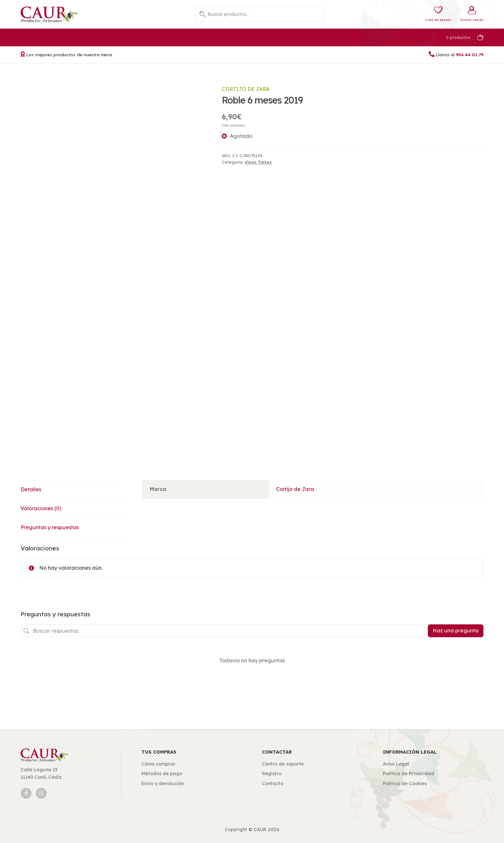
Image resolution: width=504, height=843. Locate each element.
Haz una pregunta (456, 630)
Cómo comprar (158, 764)
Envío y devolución (163, 784)
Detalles (31, 489)
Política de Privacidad (409, 774)
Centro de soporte (283, 764)
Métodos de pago (162, 774)
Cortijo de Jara (246, 89)
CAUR (260, 829)
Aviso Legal (396, 764)
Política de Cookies (405, 784)
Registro (272, 774)
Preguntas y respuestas (50, 527)
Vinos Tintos (258, 162)
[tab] (72, 490)
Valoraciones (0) (41, 508)
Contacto (273, 784)
